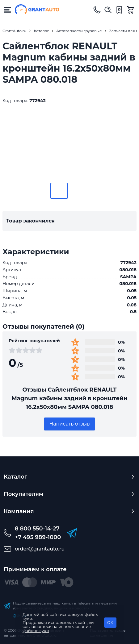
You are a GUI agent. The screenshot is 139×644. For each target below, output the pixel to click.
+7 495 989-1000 (38, 537)
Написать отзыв (69, 424)
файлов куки (36, 630)
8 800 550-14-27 (37, 529)
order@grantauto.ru (40, 549)
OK (110, 622)
